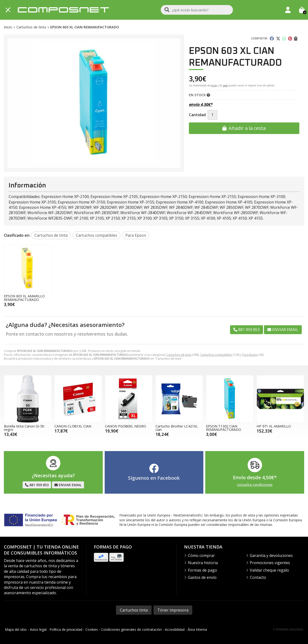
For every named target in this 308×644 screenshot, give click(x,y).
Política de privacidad (66, 629)
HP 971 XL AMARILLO (274, 426)
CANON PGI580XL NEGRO (125, 426)
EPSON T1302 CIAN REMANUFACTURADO (224, 428)
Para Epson (250, 355)
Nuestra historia (203, 563)
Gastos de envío (202, 577)
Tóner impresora (173, 610)
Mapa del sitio (16, 629)
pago (225, 85)
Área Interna (197, 629)
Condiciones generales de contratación (131, 629)
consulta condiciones (255, 485)
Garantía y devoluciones (271, 555)
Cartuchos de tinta (179, 355)
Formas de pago (202, 570)
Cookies (92, 629)
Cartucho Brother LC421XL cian (177, 428)
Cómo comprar (201, 555)
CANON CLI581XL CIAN (73, 426)
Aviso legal (38, 629)
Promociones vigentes (270, 563)
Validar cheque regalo (269, 570)
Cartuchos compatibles (216, 355)
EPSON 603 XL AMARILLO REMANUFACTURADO (24, 298)
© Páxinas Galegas (288, 630)
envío (214, 85)
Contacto (258, 577)
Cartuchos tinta (134, 610)
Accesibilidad (175, 629)
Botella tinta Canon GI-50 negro (24, 428)
